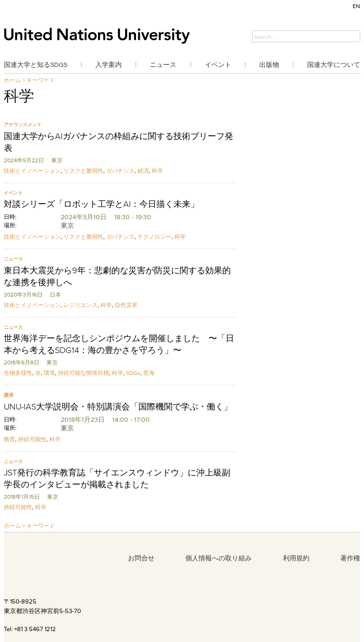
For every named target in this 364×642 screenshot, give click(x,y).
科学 (157, 171)
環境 (49, 373)
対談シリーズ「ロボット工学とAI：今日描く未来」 (101, 204)
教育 (9, 439)
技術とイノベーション (32, 171)
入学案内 (109, 65)
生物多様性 (18, 373)
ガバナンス (120, 171)
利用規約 (296, 558)
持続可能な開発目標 (83, 373)
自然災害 (126, 305)
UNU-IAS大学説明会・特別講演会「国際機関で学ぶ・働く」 (118, 407)
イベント (218, 65)
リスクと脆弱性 (83, 171)
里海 (149, 373)
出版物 (269, 65)
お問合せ (141, 558)
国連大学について (334, 65)
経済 (143, 171)
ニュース (163, 65)
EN (356, 6)
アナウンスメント (23, 125)
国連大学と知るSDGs (36, 65)
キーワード (41, 80)
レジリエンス (81, 305)
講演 (9, 395)
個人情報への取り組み (218, 558)
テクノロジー (155, 237)
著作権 (350, 558)
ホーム (12, 80)
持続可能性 (32, 439)
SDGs (133, 373)
